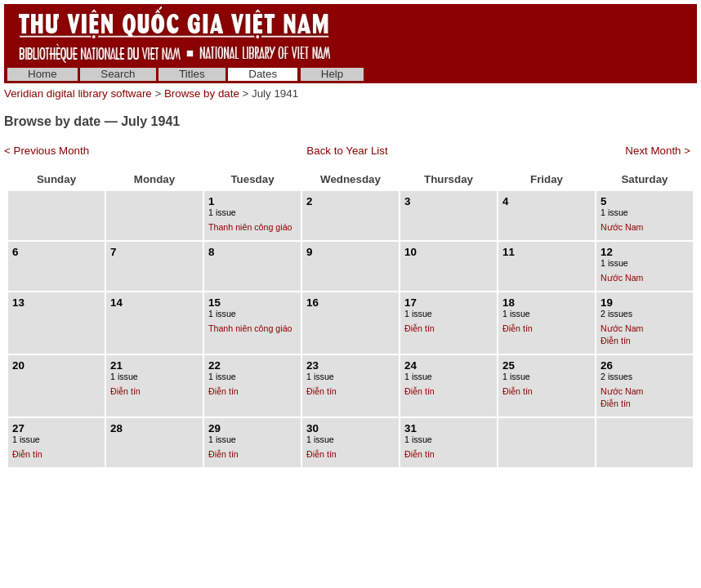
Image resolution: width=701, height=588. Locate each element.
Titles (192, 74)
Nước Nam (622, 227)
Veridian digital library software (78, 94)
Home (42, 74)
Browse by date (202, 94)
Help (332, 74)
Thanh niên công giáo (250, 227)
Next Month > (658, 151)
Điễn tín (420, 328)
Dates (263, 74)
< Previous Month (47, 151)
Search (118, 74)
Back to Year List (347, 151)
